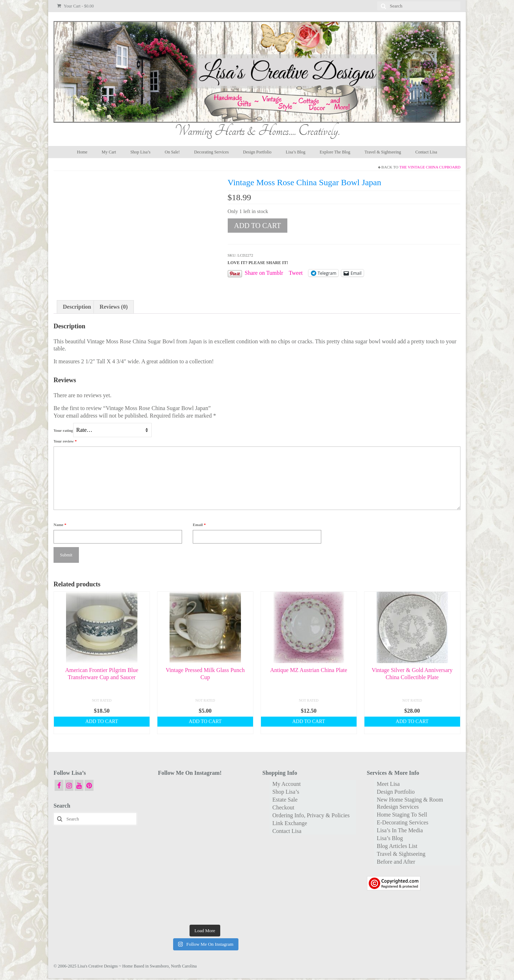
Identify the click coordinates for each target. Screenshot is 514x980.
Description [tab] (77, 307)
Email (199, 525)
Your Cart (75, 6)
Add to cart (258, 226)
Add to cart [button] (102, 721)
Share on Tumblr (264, 273)
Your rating (63, 430)
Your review (65, 441)
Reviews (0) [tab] (114, 307)
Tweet (296, 273)
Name (60, 525)
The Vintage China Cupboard (430, 167)
